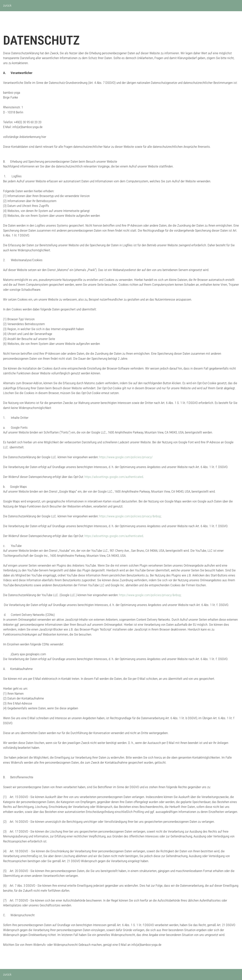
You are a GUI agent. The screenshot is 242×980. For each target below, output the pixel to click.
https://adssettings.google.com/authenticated (114, 477)
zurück (7, 5)
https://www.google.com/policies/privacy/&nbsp (130, 516)
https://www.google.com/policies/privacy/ (126, 457)
